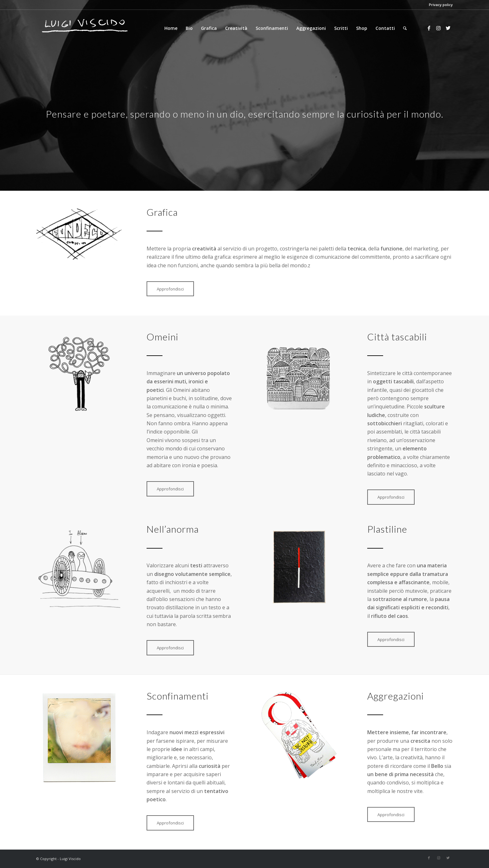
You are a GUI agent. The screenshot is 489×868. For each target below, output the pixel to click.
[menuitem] (171, 28)
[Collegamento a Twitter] (448, 28)
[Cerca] (405, 28)
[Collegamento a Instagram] (438, 28)
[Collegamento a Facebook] (429, 28)
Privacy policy (441, 5)
